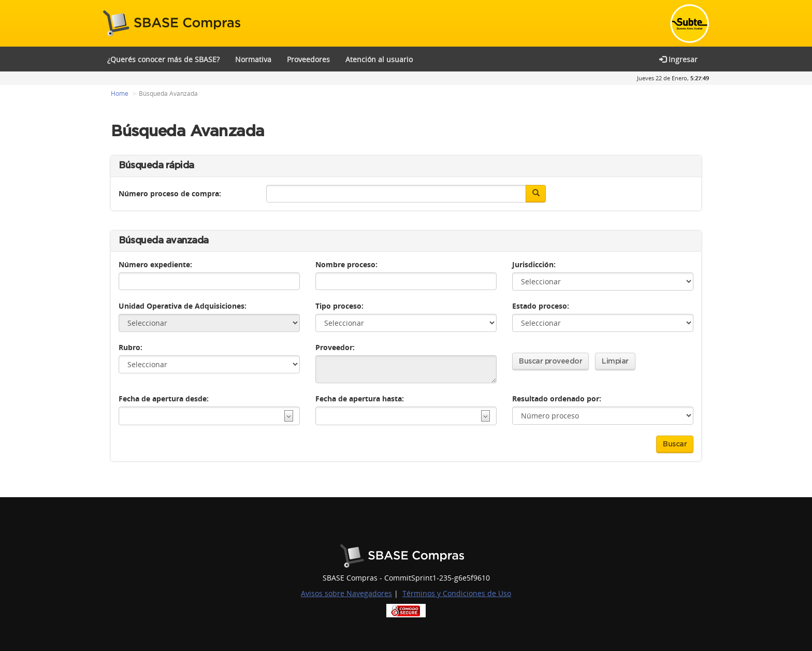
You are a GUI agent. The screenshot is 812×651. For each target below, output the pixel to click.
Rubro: (130, 339)
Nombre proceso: (346, 257)
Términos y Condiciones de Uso (457, 585)
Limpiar (615, 354)
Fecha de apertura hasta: (360, 391)
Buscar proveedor (550, 354)
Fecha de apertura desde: (164, 391)
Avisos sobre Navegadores (346, 585)
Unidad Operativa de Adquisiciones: (183, 298)
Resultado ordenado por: (557, 391)
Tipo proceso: (339, 298)
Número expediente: (155, 257)
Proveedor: (335, 339)
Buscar (675, 437)
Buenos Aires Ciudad (406, 548)
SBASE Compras (174, 23)
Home (120, 85)
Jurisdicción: (534, 257)
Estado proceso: (541, 298)
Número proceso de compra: (170, 185)
